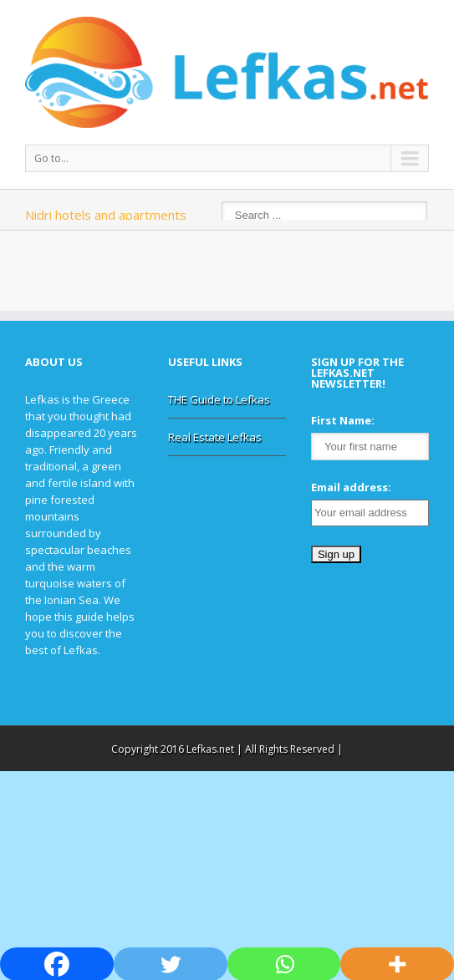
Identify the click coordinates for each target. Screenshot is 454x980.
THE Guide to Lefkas (219, 399)
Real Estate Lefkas (215, 437)
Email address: (351, 487)
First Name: (343, 420)
